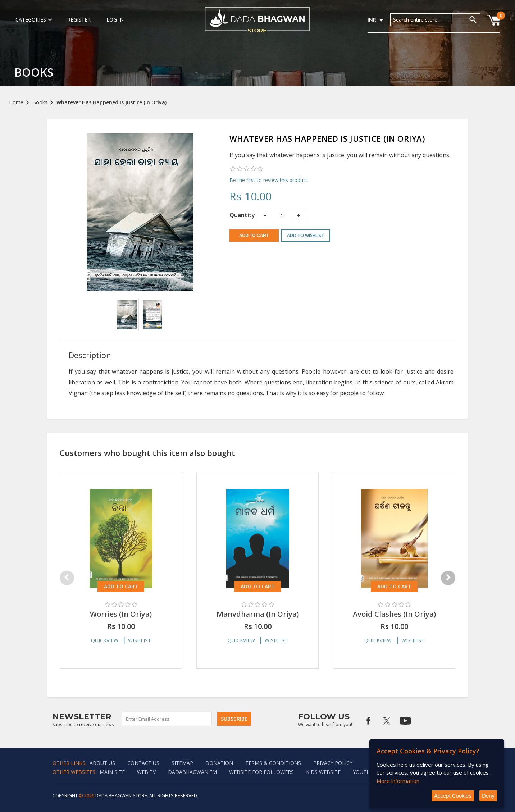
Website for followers (261, 772)
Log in (115, 20)
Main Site (112, 772)
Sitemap (182, 763)
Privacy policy (333, 763)
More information (398, 781)
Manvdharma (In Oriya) (258, 614)
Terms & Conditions (273, 763)
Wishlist (140, 640)
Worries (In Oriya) (121, 614)
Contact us (143, 763)
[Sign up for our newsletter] (167, 719)
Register (79, 20)
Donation (219, 763)
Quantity (242, 215)
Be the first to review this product (268, 180)
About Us (102, 763)
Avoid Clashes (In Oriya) (394, 614)
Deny (488, 796)
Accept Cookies (453, 796)
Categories (33, 20)
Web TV (146, 772)
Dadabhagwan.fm (192, 772)
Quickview (105, 640)
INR (372, 20)
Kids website (323, 772)
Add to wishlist (306, 235)
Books (40, 102)
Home (16, 102)
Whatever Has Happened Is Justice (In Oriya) (111, 102)
